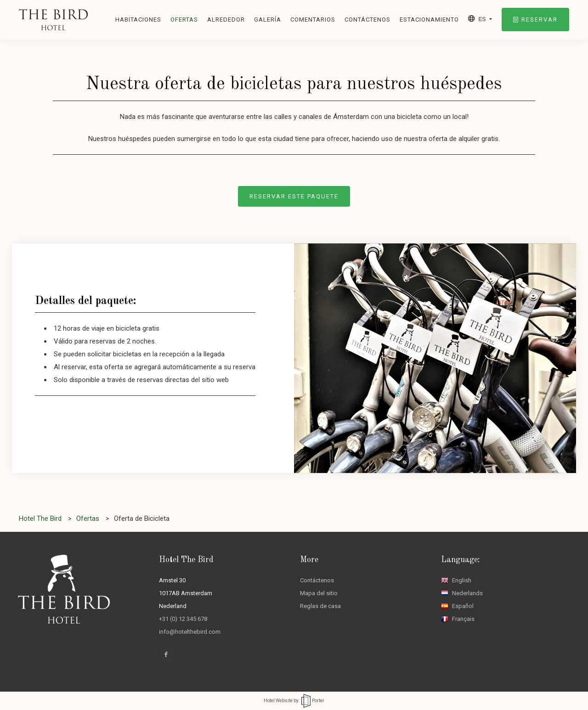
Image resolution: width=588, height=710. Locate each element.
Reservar (535, 20)
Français (458, 619)
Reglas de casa (320, 606)
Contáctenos (367, 20)
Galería (268, 20)
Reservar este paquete (294, 196)
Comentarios (313, 20)
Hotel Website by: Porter (294, 701)
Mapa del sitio (319, 593)
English (456, 580)
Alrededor (226, 20)
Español (457, 606)
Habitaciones (138, 20)
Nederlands (462, 593)
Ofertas (184, 20)
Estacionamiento (429, 20)
